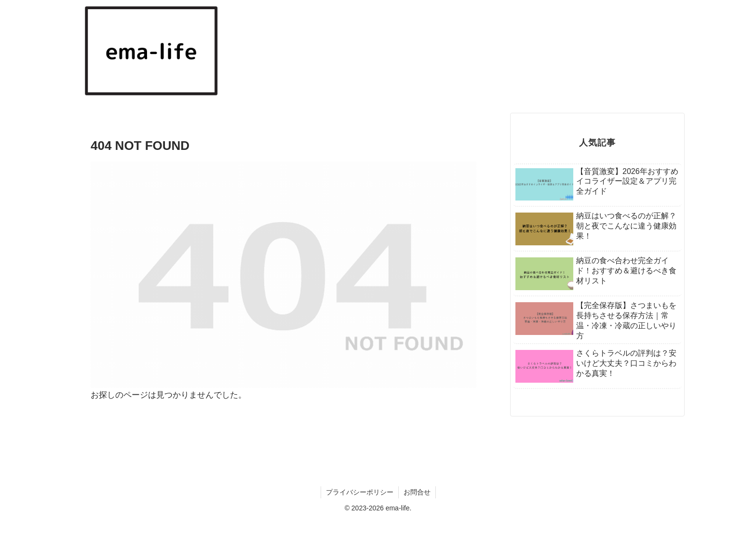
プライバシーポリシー (360, 492)
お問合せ (417, 492)
